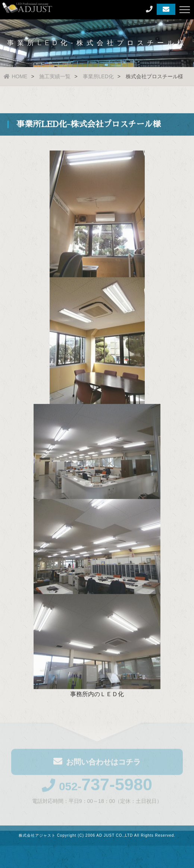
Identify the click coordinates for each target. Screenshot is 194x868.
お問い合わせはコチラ (97, 762)
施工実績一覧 (55, 76)
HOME (15, 76)
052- (97, 787)
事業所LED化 (98, 76)
